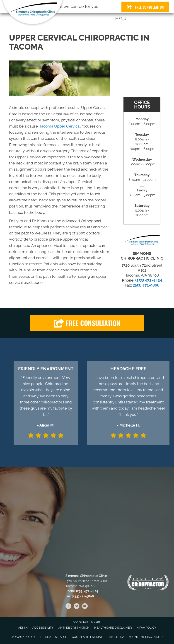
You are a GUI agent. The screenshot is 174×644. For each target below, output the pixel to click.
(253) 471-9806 (146, 285)
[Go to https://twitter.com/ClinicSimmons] (77, 607)
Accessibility (43, 628)
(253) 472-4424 (149, 280)
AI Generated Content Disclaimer (136, 637)
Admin (23, 628)
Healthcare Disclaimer (113, 628)
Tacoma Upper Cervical (60, 126)
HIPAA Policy (146, 628)
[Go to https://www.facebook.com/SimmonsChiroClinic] (68, 607)
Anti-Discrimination (74, 628)
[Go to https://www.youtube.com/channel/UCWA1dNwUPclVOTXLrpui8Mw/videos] (85, 607)
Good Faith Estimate (88, 637)
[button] (87, 323)
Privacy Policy (24, 637)
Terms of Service (53, 637)
